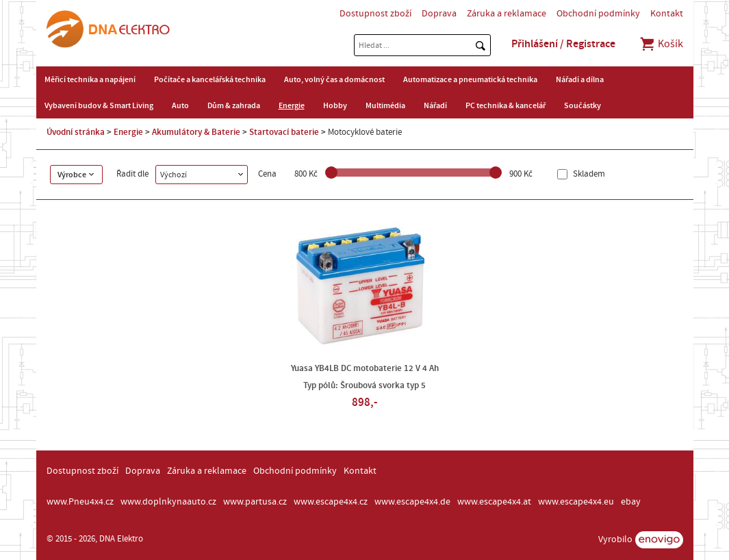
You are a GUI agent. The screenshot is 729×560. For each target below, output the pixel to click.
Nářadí (435, 105)
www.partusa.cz (255, 502)
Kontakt (667, 14)
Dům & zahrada (234, 105)
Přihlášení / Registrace (563, 44)
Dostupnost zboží (375, 14)
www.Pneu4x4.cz (80, 502)
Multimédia (385, 105)
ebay (631, 502)
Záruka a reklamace (507, 14)
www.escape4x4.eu (576, 502)
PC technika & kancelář (506, 105)
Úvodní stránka (76, 132)
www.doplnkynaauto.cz (168, 502)
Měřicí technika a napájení (90, 79)
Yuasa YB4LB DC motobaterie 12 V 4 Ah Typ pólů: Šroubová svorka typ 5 (365, 377)
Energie (292, 105)
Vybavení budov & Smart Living (99, 105)
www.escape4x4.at (494, 502)
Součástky (583, 105)
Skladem (588, 174)
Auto (180, 105)
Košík (661, 44)
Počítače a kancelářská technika (210, 79)
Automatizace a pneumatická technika (470, 79)
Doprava (439, 14)
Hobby (335, 105)
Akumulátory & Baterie (196, 132)
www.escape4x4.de (412, 502)
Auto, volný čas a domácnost (334, 79)
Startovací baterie (284, 132)
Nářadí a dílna (580, 79)
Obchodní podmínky (598, 14)
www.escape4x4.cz (331, 502)
